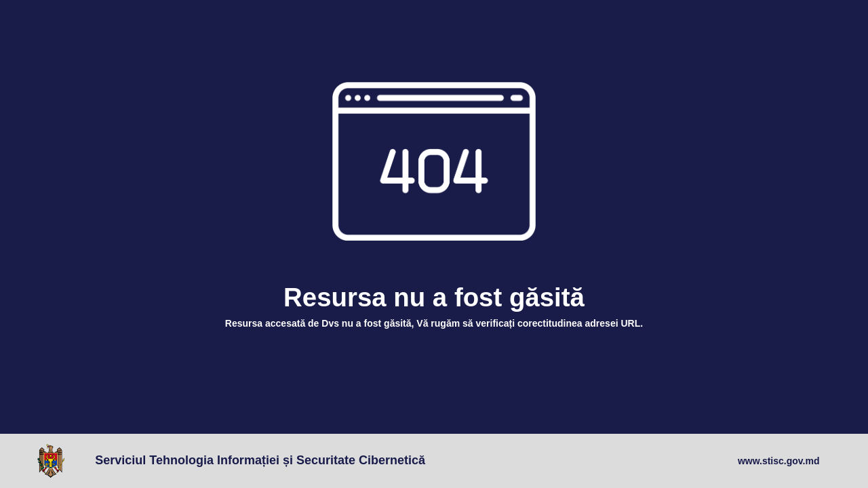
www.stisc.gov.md (779, 461)
